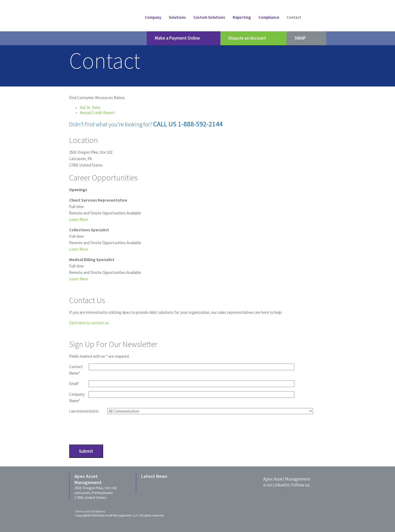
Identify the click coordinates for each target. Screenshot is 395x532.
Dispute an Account (253, 38)
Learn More (79, 219)
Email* (74, 384)
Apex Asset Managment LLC (98, 18)
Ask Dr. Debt (90, 107)
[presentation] (110, 429)
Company (153, 17)
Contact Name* (76, 370)
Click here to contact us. (89, 323)
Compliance (269, 17)
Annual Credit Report (97, 113)
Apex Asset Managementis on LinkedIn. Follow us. (287, 482)
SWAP (306, 38)
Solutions (177, 17)
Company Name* (77, 397)
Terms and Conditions (90, 511)
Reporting (242, 17)
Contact (294, 17)
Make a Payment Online (184, 38)
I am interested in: (84, 411)
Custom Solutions (209, 17)
